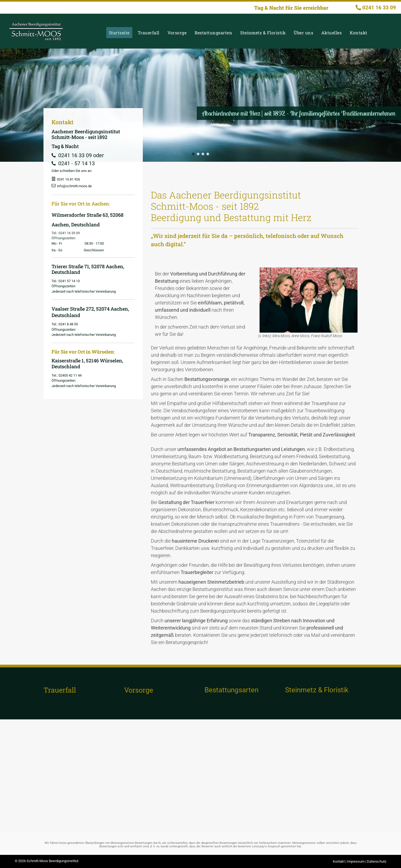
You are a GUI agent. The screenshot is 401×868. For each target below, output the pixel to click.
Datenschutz (377, 861)
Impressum (356, 861)
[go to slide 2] (198, 154)
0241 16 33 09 (69, 233)
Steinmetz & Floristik (317, 690)
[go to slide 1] (193, 154)
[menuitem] (121, 33)
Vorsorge (138, 690)
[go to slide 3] (203, 154)
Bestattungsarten (232, 690)
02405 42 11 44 (70, 375)
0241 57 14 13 (69, 281)
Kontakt (339, 861)
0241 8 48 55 (68, 324)
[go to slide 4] (208, 154)
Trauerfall (60, 690)
